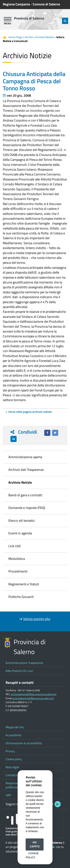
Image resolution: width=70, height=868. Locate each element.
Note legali (12, 767)
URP (8, 795)
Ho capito (35, 844)
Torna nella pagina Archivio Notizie (30, 412)
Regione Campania (16, 4)
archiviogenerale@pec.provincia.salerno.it (34, 694)
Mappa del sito (15, 727)
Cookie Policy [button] (32, 855)
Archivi (29, 37)
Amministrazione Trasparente (24, 663)
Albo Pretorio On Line (19, 671)
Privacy (10, 751)
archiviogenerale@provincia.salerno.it (33, 698)
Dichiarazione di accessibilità (24, 743)
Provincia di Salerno (29, 18)
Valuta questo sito (37, 619)
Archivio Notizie (45, 37)
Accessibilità (13, 735)
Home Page (15, 37)
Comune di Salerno (46, 4)
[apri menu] (8, 19)
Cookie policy (14, 759)
